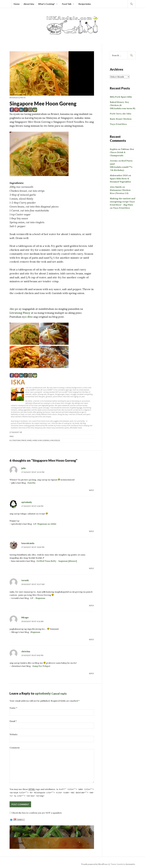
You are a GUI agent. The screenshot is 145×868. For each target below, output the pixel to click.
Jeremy (114, 161)
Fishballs (19, 843)
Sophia (114, 149)
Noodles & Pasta (18, 98)
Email (13, 721)
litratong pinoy (19, 440)
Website (14, 734)
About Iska (29, 4)
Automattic (130, 864)
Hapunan (35, 632)
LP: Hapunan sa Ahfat (45, 524)
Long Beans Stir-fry (25, 831)
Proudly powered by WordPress (94, 864)
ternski (25, 580)
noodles (56, 440)
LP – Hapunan (38, 598)
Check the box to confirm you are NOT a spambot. (36, 813)
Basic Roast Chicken (121, 119)
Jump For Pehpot (41, 666)
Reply (92, 490)
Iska (18, 382)
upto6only (27, 502)
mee (30, 440)
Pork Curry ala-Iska (120, 114)
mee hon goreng (42, 440)
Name (13, 708)
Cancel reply (59, 694)
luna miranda (28, 543)
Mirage (25, 617)
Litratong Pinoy (20, 313)
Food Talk (67, 4)
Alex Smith (116, 187)
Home (17, 4)
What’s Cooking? (46, 4)
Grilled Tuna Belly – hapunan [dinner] (57, 561)
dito (30, 317)
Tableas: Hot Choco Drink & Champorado (122, 152)
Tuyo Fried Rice (118, 124)
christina (26, 651)
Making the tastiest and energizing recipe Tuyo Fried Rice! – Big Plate (123, 202)
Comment (15, 748)
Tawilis (31, 483)
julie (24, 468)
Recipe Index (85, 4)
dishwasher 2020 (119, 175)
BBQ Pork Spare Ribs (121, 97)
